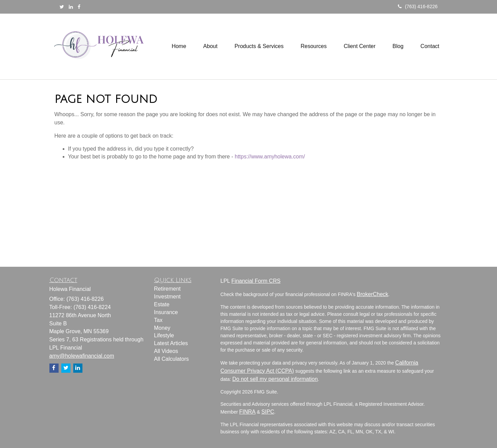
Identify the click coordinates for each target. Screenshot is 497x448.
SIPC (268, 412)
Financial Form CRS (256, 281)
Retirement (167, 289)
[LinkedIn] (71, 7)
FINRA (247, 412)
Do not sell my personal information (275, 379)
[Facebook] (79, 7)
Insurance (166, 312)
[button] (211, 46)
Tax (158, 320)
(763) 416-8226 (418, 6)
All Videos (166, 351)
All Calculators (171, 359)
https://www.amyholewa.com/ (270, 157)
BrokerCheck (372, 294)
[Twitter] (62, 7)
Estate (162, 304)
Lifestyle (164, 335)
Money (162, 328)
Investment (167, 297)
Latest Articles (171, 343)
